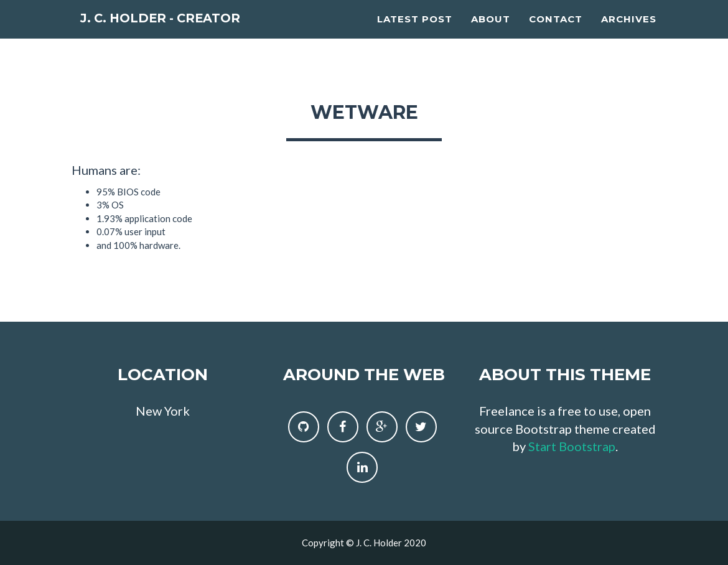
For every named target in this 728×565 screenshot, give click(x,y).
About (491, 35)
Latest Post (415, 35)
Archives (629, 35)
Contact (556, 35)
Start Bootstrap (572, 446)
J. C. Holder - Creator (189, 37)
